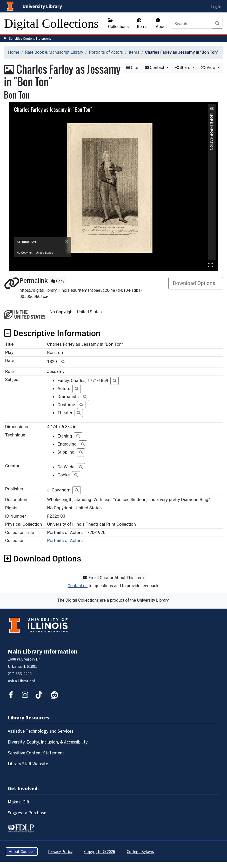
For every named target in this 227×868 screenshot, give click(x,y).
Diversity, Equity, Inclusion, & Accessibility (48, 742)
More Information (211, 116)
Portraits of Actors (106, 52)
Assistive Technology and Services (41, 731)
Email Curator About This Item (113, 578)
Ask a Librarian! (21, 681)
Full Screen (210, 265)
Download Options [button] (42, 559)
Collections (118, 24)
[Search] (192, 24)
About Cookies (22, 852)
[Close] (67, 242)
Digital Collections (51, 23)
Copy (58, 281)
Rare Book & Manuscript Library (54, 52)
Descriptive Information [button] (52, 333)
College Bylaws (140, 852)
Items (142, 24)
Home (14, 52)
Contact (155, 68)
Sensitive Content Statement (30, 39)
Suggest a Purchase (27, 813)
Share (183, 68)
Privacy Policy (60, 852)
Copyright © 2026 (100, 852)
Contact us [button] (78, 586)
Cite (132, 68)
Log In (216, 7)
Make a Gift (19, 802)
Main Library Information (43, 651)
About (161, 24)
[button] (212, 109)
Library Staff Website (28, 764)
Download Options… (196, 283)
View (209, 68)
